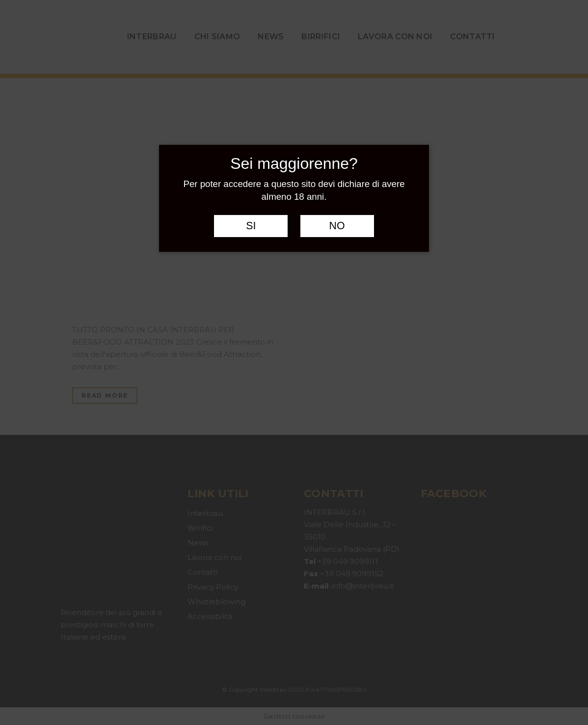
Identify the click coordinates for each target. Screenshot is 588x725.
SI (251, 226)
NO (337, 226)
